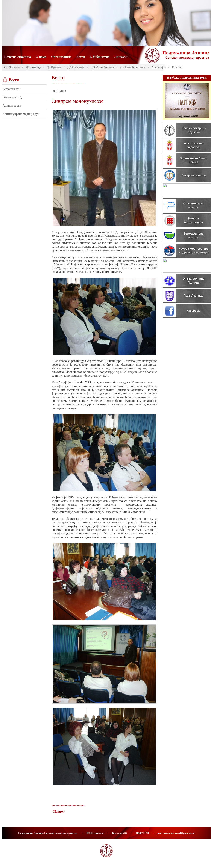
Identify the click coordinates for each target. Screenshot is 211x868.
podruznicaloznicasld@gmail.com (176, 833)
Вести (81, 57)
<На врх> (58, 811)
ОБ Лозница (12, 67)
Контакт (177, 67)
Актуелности (11, 89)
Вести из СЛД (12, 97)
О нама (41, 57)
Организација (61, 57)
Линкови (121, 57)
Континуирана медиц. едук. (21, 114)
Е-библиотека (100, 57)
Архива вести (12, 106)
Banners (187, 201)
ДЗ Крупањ (54, 67)
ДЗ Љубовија (76, 67)
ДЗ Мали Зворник (103, 67)
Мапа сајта (159, 67)
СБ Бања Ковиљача (133, 67)
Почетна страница (17, 57)
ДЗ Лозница (34, 67)
